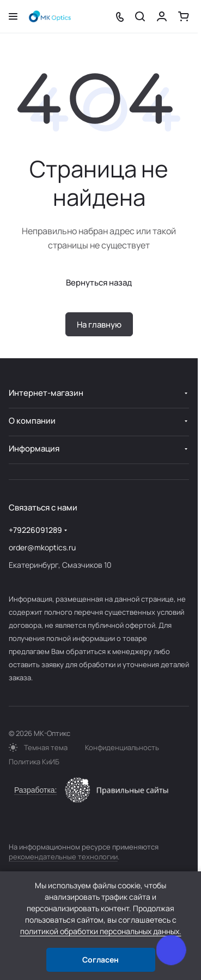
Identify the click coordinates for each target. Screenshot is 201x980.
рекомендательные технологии (63, 857)
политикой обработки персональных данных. (101, 931)
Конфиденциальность (122, 747)
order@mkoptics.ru (42, 547)
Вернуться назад (99, 283)
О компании (32, 421)
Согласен (100, 960)
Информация (34, 449)
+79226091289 (35, 530)
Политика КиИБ (34, 762)
